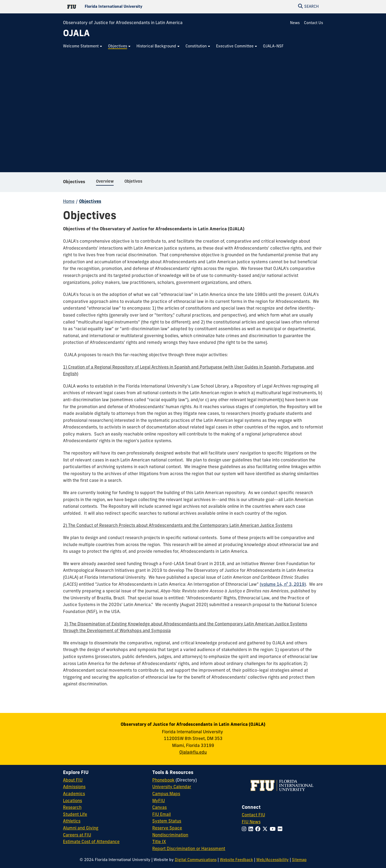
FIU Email (162, 815)
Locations (73, 801)
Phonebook (163, 780)
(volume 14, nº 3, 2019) (283, 585)
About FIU (73, 780)
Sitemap (299, 860)
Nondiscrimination (170, 835)
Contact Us (313, 23)
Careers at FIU (77, 835)
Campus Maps (166, 794)
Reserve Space (167, 828)
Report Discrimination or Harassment (189, 849)
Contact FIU (253, 815)
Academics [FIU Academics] (74, 794)
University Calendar (172, 787)
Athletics (72, 821)
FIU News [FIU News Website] (251, 822)
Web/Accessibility (272, 860)
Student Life (75, 815)
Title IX (159, 842)
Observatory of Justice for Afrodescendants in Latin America (123, 23)
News (295, 23)
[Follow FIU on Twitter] (266, 830)
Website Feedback (236, 860)
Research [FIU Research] (72, 808)
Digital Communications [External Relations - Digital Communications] (196, 860)
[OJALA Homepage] (76, 34)
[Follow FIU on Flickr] (281, 830)
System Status (167, 821)
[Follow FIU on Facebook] (259, 830)
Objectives (74, 182)
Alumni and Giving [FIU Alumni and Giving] (81, 828)
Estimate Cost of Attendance (91, 842)
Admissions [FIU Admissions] (74, 787)
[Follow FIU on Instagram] (245, 830)
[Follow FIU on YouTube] (274, 830)
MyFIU (159, 801)
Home (69, 202)
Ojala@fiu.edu (193, 753)
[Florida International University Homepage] (128, 7)
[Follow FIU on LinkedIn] (252, 830)
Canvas (159, 808)
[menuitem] (83, 46)
